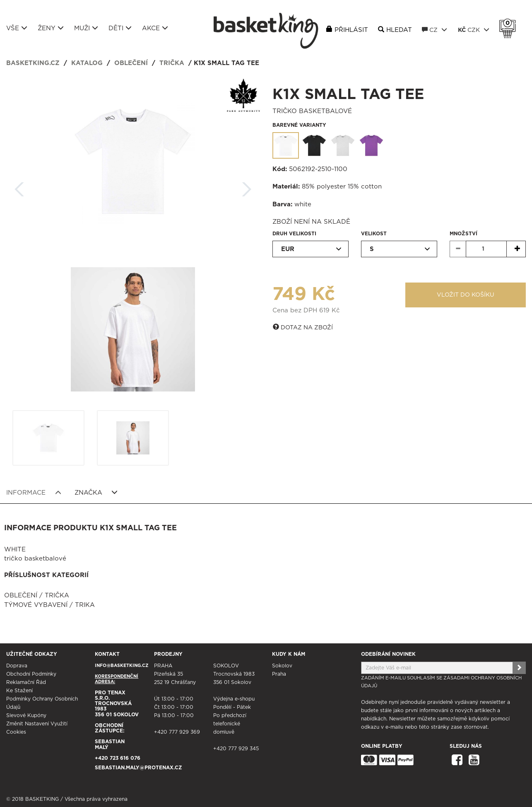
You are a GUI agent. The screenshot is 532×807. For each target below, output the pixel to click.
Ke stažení (19, 691)
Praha (279, 674)
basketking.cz (33, 63)
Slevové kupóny (26, 715)
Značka (96, 493)
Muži (86, 28)
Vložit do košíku (466, 295)
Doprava (17, 666)
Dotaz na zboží (303, 327)
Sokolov (282, 666)
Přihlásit (351, 30)
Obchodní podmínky (31, 674)
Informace (34, 493)
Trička (172, 63)
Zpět (19, 187)
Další (247, 187)
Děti (120, 28)
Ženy (51, 28)
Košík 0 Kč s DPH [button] (510, 23)
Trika (85, 605)
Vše (17, 28)
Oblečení (131, 63)
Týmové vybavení (36, 605)
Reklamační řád (26, 682)
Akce (155, 28)
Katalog (87, 63)
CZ (435, 30)
